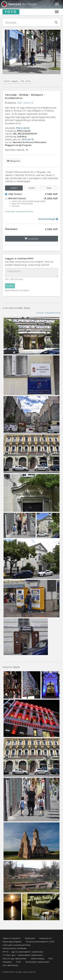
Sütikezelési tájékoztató (37, 962)
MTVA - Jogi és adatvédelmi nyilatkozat (23, 952)
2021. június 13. (26, 103)
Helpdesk (7, 962)
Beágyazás (13, 161)
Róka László (23, 128)
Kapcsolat (30, 938)
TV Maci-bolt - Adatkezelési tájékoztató (23, 955)
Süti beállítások (10, 965)
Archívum (19, 4)
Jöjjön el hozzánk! (12, 938)
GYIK (19, 962)
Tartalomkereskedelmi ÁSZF (40, 942)
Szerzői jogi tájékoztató (14, 958)
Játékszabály (37, 958)
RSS (51, 958)
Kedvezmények (48, 219)
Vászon (32, 188)
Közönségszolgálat (12, 942)
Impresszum (45, 938)
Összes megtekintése (48, 313)
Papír (49, 188)
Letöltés (14, 188)
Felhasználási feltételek (15, 948)
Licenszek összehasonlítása (19, 211)
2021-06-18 (28, 139)
